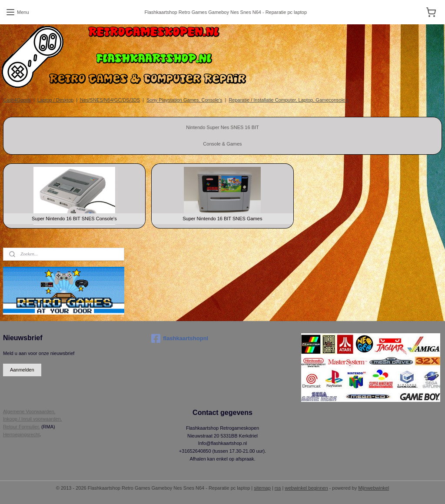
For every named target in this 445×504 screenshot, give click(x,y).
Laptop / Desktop (55, 100)
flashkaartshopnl (180, 338)
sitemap (262, 488)
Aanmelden (22, 370)
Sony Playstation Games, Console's (184, 100)
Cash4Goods (17, 100)
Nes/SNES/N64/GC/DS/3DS (110, 100)
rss (278, 488)
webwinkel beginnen (306, 488)
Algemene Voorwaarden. (29, 411)
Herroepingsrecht (21, 434)
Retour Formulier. (22, 427)
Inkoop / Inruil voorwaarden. (33, 419)
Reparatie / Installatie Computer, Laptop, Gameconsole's (288, 100)
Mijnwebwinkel (374, 488)
